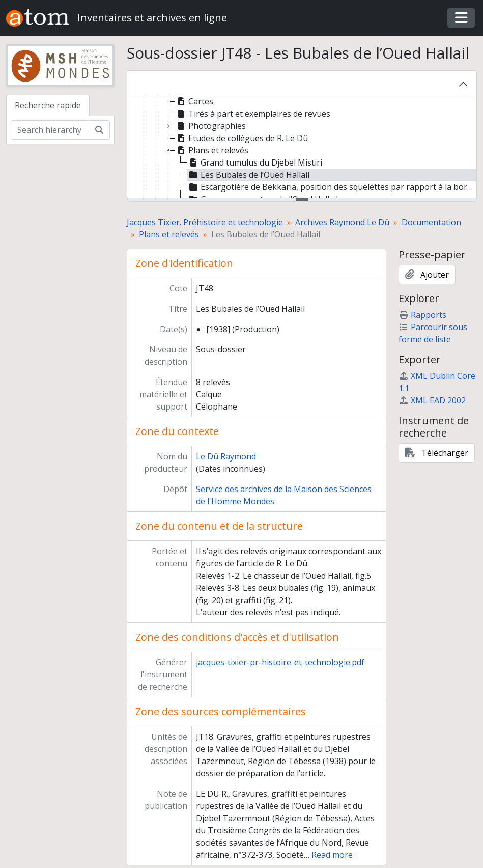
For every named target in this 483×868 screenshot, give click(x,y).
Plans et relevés (169, 234)
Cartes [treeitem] (194, 101)
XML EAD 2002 (432, 400)
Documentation (431, 222)
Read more (332, 855)
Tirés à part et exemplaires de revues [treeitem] (253, 114)
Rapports (422, 315)
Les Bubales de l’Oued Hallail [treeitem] (248, 175)
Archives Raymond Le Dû (342, 222)
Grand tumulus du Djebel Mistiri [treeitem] (255, 162)
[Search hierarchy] (50, 130)
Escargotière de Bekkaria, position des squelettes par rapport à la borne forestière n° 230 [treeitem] (332, 187)
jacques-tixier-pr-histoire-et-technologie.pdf (280, 662)
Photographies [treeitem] (210, 126)
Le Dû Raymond (226, 456)
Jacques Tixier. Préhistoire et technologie (205, 222)
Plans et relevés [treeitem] (212, 150)
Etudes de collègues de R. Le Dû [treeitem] (241, 138)
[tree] (302, 148)
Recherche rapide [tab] (48, 105)
